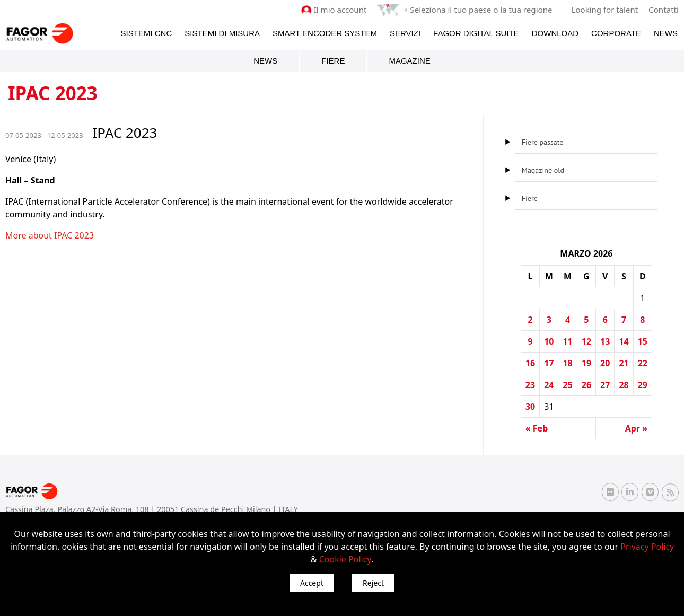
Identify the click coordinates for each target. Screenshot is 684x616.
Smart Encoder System (325, 33)
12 (586, 341)
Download (555, 33)
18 (567, 363)
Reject (373, 583)
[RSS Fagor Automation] (670, 492)
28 (624, 385)
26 (586, 385)
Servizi (405, 33)
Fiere (333, 61)
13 (605, 341)
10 (549, 341)
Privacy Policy (647, 547)
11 (567, 341)
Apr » (636, 428)
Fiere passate (543, 142)
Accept (312, 583)
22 (643, 363)
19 (586, 363)
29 (643, 385)
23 (530, 385)
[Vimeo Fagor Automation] (650, 492)
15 (643, 341)
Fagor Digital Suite (476, 33)
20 (605, 363)
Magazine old (543, 170)
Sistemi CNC (147, 33)
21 (624, 363)
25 (567, 385)
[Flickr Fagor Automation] (610, 492)
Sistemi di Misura (222, 33)
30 (530, 407)
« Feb (537, 428)
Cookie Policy (345, 559)
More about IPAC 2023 (50, 235)
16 (530, 363)
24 (549, 385)
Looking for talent (605, 10)
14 (624, 341)
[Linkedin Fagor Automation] (630, 492)
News (666, 33)
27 (605, 385)
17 (549, 363)
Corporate (616, 33)
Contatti (664, 10)
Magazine (409, 61)
